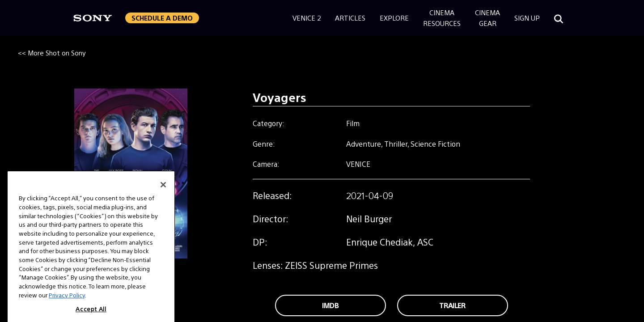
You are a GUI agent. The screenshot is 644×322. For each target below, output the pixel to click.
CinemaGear (487, 18)
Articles (350, 18)
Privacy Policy (67, 303)
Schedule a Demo (162, 18)
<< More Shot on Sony (52, 53)
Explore (394, 18)
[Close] (163, 193)
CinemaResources (442, 18)
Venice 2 (307, 18)
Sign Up (527, 18)
